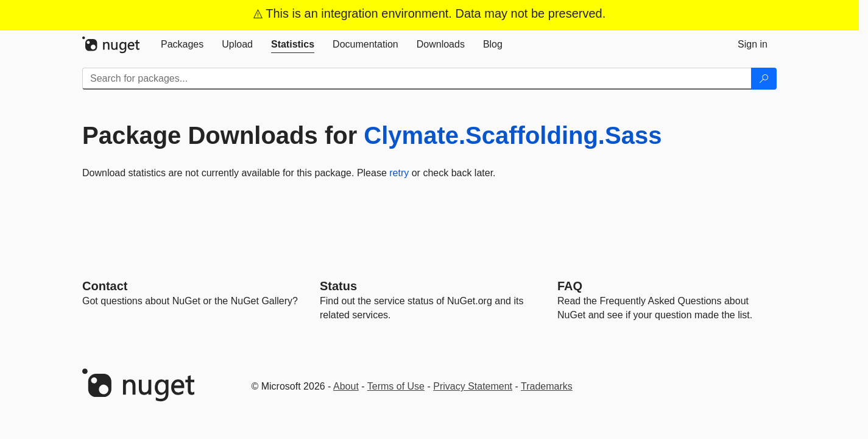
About (346, 386)
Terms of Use (396, 386)
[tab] (182, 45)
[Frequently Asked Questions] (570, 286)
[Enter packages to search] (417, 79)
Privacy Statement (473, 386)
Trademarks (547, 386)
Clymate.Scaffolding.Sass (513, 135)
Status (338, 286)
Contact (105, 286)
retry (399, 173)
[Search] (764, 79)
